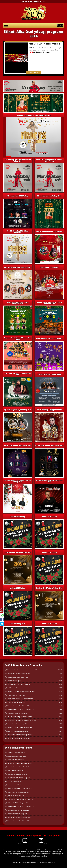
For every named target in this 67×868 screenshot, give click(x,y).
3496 (60, 717)
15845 (60, 670)
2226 (60, 735)
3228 (60, 724)
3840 (60, 706)
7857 (60, 673)
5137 (60, 688)
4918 (60, 691)
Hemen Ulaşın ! (33, 73)
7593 (60, 681)
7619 (60, 677)
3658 (60, 713)
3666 (60, 709)
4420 (60, 699)
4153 (60, 702)
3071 (60, 731)
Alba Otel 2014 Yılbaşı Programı (45, 44)
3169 (60, 727)
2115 (60, 738)
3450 (60, 720)
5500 (60, 684)
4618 (60, 695)
